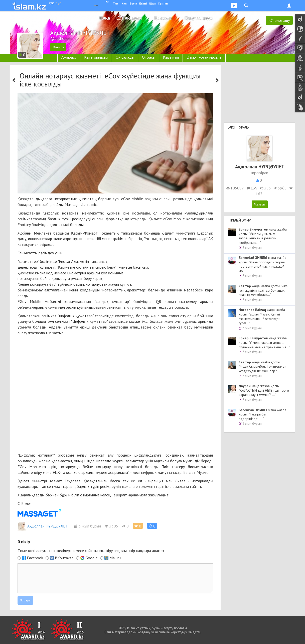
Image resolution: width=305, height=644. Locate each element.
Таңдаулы (132, 18)
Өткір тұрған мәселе (204, 57)
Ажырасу (69, 57)
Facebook (35, 558)
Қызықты (163, 18)
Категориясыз (96, 57)
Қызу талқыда (198, 18)
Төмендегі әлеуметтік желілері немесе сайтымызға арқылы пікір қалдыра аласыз (91, 551)
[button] (152, 526)
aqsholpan (260, 173)
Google (92, 558)
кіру (110, 551)
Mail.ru (115, 558)
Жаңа (105, 18)
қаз (52, 3)
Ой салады (125, 57)
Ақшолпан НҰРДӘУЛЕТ (43, 526)
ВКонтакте (64, 558)
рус (58, 3)
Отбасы (149, 57)
